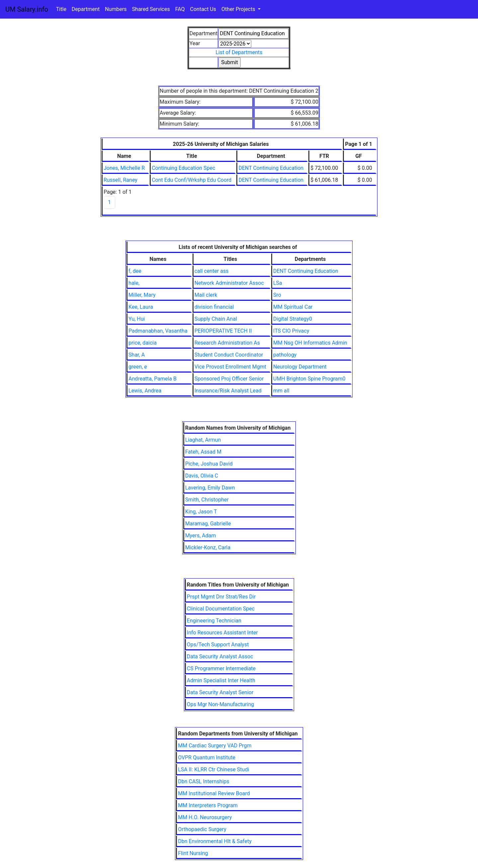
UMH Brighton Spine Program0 (309, 379)
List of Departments (239, 52)
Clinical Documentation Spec (221, 609)
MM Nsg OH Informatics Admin (310, 343)
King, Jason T (201, 512)
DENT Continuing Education (271, 168)
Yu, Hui (137, 319)
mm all (281, 391)
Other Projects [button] (239, 9)
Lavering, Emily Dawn (210, 488)
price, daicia (143, 343)
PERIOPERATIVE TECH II (223, 331)
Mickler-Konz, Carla (208, 547)
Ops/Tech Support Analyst (218, 645)
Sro (277, 295)
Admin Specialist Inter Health (221, 680)
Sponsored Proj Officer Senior (229, 379)
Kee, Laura (141, 307)
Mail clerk (206, 295)
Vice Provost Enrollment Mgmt (230, 367)
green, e (138, 367)
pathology (285, 355)
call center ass (212, 271)
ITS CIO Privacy (291, 331)
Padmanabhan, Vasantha (158, 331)
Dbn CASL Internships (204, 781)
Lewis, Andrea (145, 391)
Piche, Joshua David (209, 464)
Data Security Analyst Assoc (220, 656)
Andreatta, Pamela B (153, 379)
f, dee (135, 271)
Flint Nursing (193, 853)
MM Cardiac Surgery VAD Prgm (215, 746)
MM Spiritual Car (293, 307)
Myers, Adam (201, 536)
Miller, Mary (142, 295)
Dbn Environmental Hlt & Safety (215, 841)
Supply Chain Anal (216, 319)
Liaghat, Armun (203, 440)
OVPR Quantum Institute (207, 758)
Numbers (116, 9)
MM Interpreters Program (208, 805)
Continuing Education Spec (183, 168)
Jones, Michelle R (124, 168)
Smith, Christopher (207, 500)
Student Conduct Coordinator (229, 355)
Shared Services (151, 9)
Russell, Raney (120, 180)
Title (61, 9)
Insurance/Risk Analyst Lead (228, 391)
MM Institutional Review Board (214, 793)
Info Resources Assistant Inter (222, 633)
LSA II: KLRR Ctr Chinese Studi (213, 769)
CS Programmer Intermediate (221, 668)
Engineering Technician (214, 621)
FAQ (180, 9)
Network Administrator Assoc (229, 283)
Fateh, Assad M (203, 452)
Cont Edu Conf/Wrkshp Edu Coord (192, 180)
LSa (278, 283)
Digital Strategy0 (293, 319)
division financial (214, 307)
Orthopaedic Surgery (202, 829)
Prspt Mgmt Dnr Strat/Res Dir (221, 597)
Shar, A (137, 355)
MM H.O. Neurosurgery (205, 817)
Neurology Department (300, 367)
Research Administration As (227, 343)
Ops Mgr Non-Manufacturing (221, 704)
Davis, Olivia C (202, 476)
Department (86, 9)
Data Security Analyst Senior (220, 692)
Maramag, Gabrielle (208, 524)
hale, (134, 283)
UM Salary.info (27, 9)
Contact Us (203, 9)
